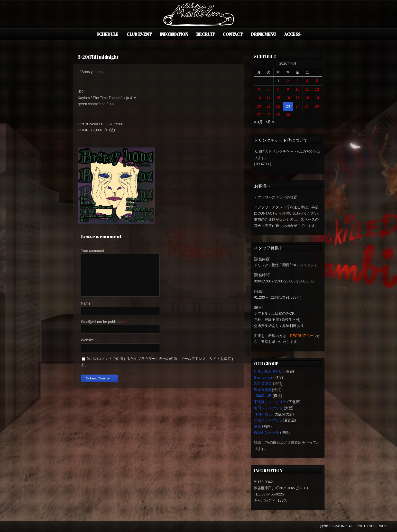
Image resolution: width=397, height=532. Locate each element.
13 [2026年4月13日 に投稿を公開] (259, 98)
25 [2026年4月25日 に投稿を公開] (307, 106)
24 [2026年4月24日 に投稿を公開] (298, 106)
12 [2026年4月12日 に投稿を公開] (317, 89)
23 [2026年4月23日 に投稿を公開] (288, 106)
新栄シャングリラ (268, 420)
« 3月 (258, 122)
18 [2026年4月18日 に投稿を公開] (307, 98)
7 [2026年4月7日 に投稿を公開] (269, 89)
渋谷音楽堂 (263, 384)
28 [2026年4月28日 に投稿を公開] (269, 115)
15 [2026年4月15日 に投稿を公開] (278, 98)
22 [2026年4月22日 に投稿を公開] (278, 106)
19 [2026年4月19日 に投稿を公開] (317, 98)
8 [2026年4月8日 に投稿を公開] (278, 89)
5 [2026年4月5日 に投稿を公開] (317, 81)
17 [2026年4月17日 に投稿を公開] (298, 98)
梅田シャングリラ (268, 408)
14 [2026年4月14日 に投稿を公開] (269, 98)
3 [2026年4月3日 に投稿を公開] (298, 81)
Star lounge (263, 377)
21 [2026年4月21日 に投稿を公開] (269, 106)
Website (87, 340)
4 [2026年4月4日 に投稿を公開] (307, 81)
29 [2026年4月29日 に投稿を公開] (278, 115)
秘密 (257, 426)
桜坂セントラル (266, 432)
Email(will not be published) (103, 322)
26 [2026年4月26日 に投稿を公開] (317, 106)
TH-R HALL (263, 414)
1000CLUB (263, 396)
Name (86, 303)
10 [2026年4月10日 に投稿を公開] (298, 89)
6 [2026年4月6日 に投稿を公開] (259, 89)
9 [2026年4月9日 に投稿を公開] (288, 89)
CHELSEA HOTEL (269, 371)
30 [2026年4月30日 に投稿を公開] (288, 115)
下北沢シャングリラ (270, 402)
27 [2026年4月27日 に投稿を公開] (259, 115)
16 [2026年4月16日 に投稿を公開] (288, 98)
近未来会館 (263, 390)
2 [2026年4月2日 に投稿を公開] (288, 81)
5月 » (270, 122)
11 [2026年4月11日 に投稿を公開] (307, 89)
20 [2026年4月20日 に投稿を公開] (259, 106)
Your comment (93, 251)
